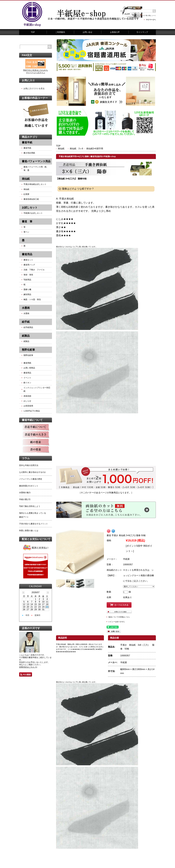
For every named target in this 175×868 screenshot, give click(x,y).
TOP (33, 32)
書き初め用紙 (29, 153)
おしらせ (27, 401)
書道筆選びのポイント (29, 486)
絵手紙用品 (28, 327)
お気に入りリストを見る (34, 88)
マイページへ (151, 20)
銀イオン (27, 383)
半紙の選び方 (25, 499)
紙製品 (26, 341)
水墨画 (26, 313)
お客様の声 (115, 32)
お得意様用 (28, 406)
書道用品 (27, 373)
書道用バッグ (29, 265)
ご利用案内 (60, 32)
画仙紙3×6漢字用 (95, 149)
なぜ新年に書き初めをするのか (33, 472)
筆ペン (26, 232)
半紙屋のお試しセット (33, 213)
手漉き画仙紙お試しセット (35, 184)
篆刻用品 (27, 294)
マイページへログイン (36, 73)
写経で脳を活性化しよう (30, 506)
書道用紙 (27, 363)
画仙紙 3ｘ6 (76, 149)
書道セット (28, 260)
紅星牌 (26, 194)
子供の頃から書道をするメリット (33, 524)
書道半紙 (27, 148)
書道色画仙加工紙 (31, 199)
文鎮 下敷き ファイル (34, 270)
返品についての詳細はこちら (119, 617)
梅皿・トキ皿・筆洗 (32, 299)
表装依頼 (27, 396)
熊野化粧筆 (28, 355)
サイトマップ (142, 32)
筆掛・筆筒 (28, 275)
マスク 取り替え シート (149, 16)
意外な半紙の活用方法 (29, 465)
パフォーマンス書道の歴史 (31, 479)
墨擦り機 (27, 289)
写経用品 (27, 280)
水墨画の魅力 (25, 493)
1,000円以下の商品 (32, 411)
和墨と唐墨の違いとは (29, 531)
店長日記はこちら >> (28, 667)
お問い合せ (87, 32)
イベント (27, 378)
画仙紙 (62, 149)
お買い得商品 (29, 368)
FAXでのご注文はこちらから (36, 70)
